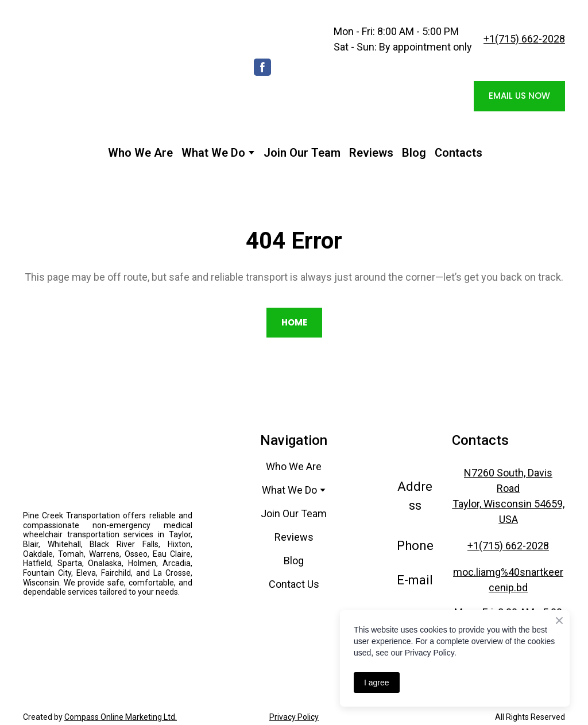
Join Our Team (302, 153)
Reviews (371, 153)
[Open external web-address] (108, 622)
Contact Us (294, 584)
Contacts (459, 153)
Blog (414, 153)
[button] (262, 67)
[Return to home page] (124, 67)
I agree (377, 683)
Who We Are (140, 153)
